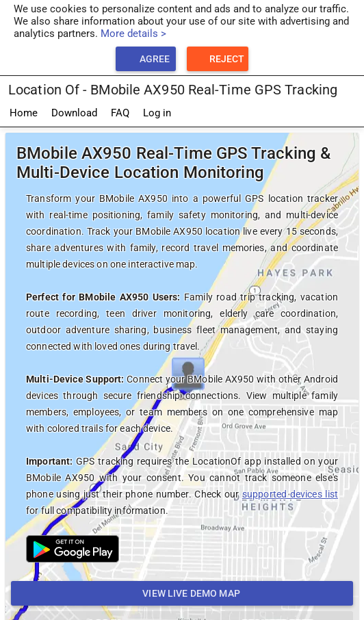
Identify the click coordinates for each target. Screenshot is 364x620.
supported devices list (290, 494)
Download (74, 113)
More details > (133, 34)
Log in (157, 113)
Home (24, 113)
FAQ (120, 113)
